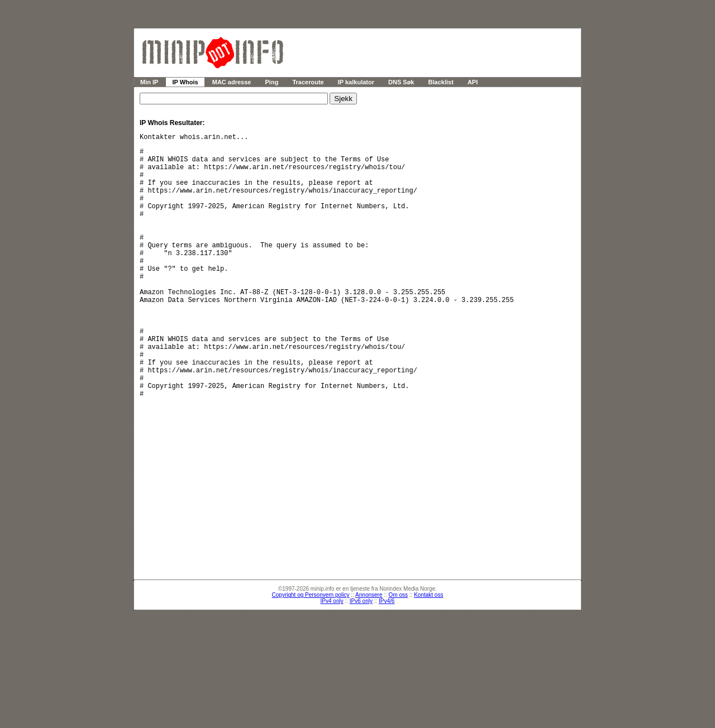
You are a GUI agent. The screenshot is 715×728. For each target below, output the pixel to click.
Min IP (149, 82)
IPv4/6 (387, 680)
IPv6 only (361, 680)
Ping (272, 82)
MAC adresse (232, 82)
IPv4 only (332, 680)
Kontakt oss (428, 674)
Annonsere (369, 674)
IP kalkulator (356, 82)
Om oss (398, 674)
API (473, 82)
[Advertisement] (363, 561)
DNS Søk (401, 82)
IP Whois (185, 82)
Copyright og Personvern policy (311, 674)
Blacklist (441, 82)
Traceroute (308, 82)
